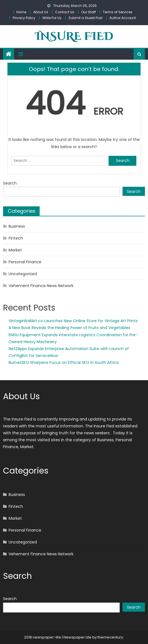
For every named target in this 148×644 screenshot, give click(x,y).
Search (10, 183)
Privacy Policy (24, 18)
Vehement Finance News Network (41, 286)
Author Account (123, 18)
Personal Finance (25, 262)
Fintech (16, 238)
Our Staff (89, 12)
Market (15, 250)
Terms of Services (118, 12)
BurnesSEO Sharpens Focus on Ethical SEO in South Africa (64, 362)
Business (17, 226)
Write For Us (52, 18)
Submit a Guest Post (86, 18)
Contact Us (65, 12)
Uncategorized (23, 274)
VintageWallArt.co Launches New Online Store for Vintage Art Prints (73, 321)
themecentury (110, 637)
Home (21, 12)
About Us (41, 12)
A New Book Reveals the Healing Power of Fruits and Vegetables (69, 328)
